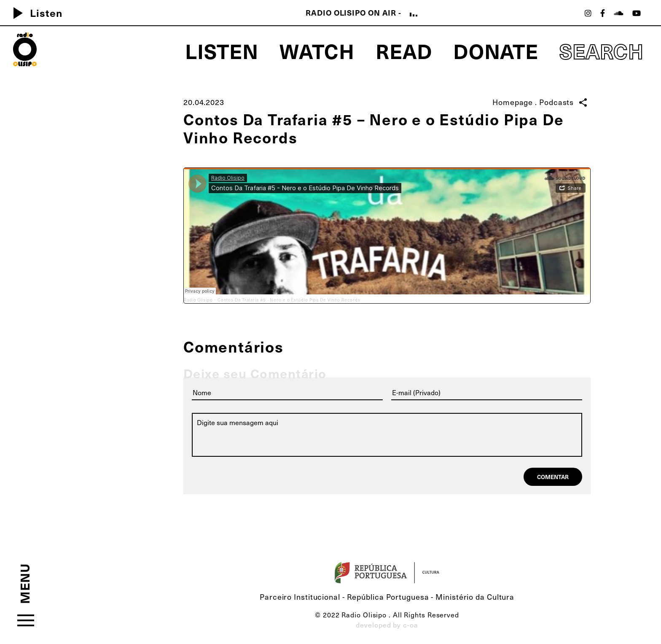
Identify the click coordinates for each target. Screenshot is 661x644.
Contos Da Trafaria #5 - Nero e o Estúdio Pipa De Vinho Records (289, 300)
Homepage (513, 102)
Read (404, 50)
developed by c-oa (387, 625)
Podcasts (556, 102)
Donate (496, 50)
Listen (34, 13)
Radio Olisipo (198, 300)
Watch (317, 50)
